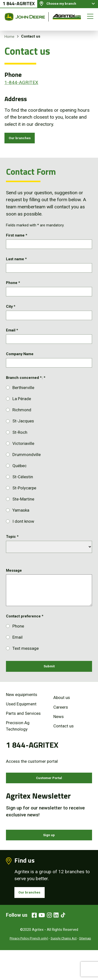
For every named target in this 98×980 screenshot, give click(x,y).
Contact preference (25, 634)
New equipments (22, 715)
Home (9, 37)
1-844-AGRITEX (21, 82)
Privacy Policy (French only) (29, 968)
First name (17, 238)
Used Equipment (21, 725)
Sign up (49, 860)
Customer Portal (49, 800)
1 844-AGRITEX (19, 7)
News (59, 737)
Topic (12, 555)
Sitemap (85, 968)
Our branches (23, 139)
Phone (13, 291)
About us (62, 719)
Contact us (64, 747)
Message (14, 588)
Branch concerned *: (26, 396)
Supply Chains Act (64, 968)
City (11, 317)
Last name (16, 264)
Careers (61, 728)
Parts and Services (23, 734)
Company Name (20, 370)
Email (12, 343)
